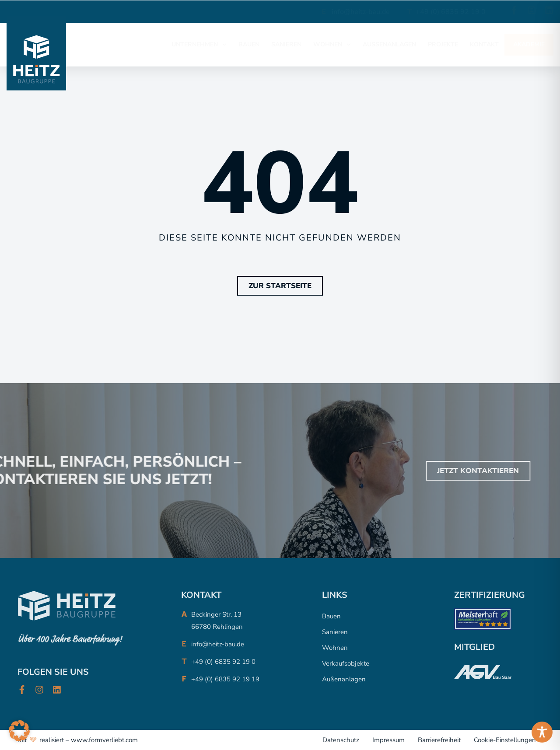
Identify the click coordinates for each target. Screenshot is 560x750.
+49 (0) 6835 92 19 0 (451, 12)
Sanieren (335, 632)
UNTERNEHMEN (199, 45)
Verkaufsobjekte (346, 663)
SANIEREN (286, 44)
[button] (19, 731)
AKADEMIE (529, 44)
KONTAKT (484, 44)
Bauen (331, 616)
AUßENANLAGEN (389, 44)
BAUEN (249, 44)
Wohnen (335, 648)
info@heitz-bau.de (361, 12)
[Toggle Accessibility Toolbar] (542, 732)
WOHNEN (332, 45)
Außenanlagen (344, 679)
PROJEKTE (443, 44)
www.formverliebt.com (104, 740)
